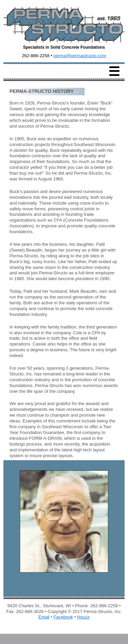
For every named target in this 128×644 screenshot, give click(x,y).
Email (44, 617)
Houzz (83, 617)
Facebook (63, 617)
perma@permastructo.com (80, 56)
